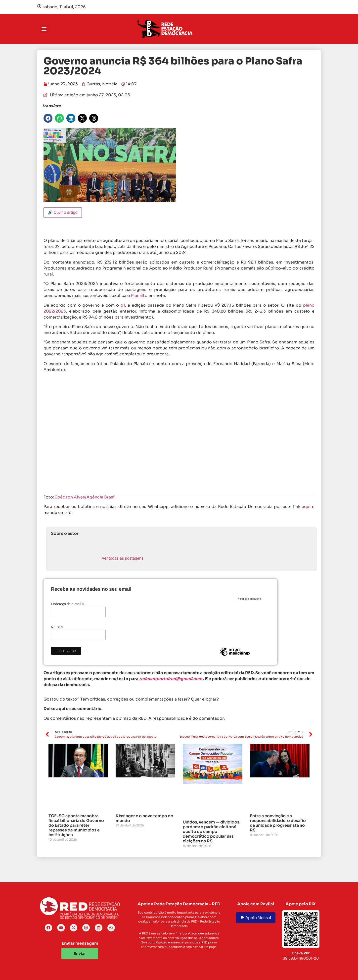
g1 (123, 305)
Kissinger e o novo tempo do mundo (144, 818)
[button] (44, 29)
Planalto (139, 296)
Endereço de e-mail (67, 604)
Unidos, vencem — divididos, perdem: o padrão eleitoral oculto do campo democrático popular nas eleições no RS (212, 832)
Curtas (93, 84)
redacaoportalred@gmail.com (171, 679)
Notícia (110, 84)
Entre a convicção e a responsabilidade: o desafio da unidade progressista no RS (278, 823)
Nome (57, 627)
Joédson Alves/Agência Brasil (85, 497)
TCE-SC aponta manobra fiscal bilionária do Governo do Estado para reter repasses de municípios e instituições (76, 825)
